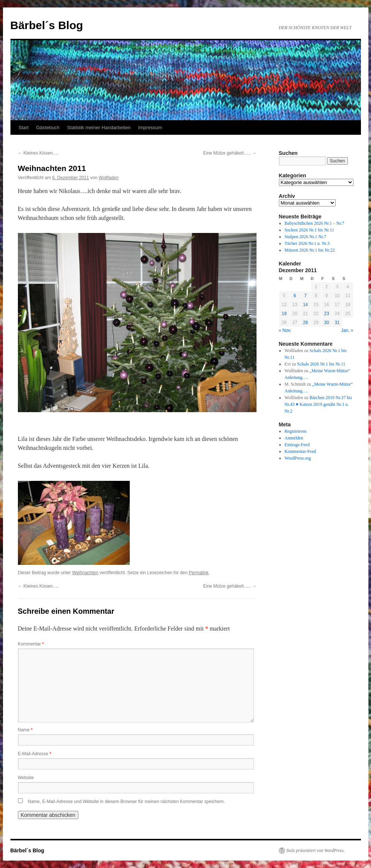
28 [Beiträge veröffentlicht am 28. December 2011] (305, 323)
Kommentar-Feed (300, 451)
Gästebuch (48, 127)
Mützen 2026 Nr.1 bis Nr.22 (310, 250)
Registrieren (295, 431)
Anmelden (294, 438)
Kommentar (31, 644)
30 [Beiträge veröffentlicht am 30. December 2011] (326, 323)
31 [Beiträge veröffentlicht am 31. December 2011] (337, 323)
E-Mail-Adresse (35, 754)
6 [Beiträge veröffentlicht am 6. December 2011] (295, 296)
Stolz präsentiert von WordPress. (316, 850)
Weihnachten (85, 573)
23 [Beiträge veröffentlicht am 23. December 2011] (326, 314)
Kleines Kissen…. (38, 153)
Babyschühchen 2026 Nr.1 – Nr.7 (314, 223)
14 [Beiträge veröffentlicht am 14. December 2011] (305, 305)
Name (25, 730)
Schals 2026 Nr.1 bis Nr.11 (321, 364)
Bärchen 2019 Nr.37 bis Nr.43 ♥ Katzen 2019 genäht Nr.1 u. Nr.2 (318, 404)
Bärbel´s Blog (47, 25)
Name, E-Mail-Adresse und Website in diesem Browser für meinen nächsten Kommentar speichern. (127, 802)
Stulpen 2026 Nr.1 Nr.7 (305, 237)
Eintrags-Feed (297, 445)
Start (24, 127)
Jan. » (347, 330)
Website (26, 778)
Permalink (199, 573)
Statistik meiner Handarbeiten (99, 127)
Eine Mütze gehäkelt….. (230, 153)
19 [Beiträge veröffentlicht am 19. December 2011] (284, 314)
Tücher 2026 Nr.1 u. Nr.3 (307, 243)
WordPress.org (298, 458)
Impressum (150, 127)
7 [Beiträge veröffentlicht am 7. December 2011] (306, 296)
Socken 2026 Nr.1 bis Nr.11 (309, 230)
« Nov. (285, 330)
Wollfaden (109, 178)
